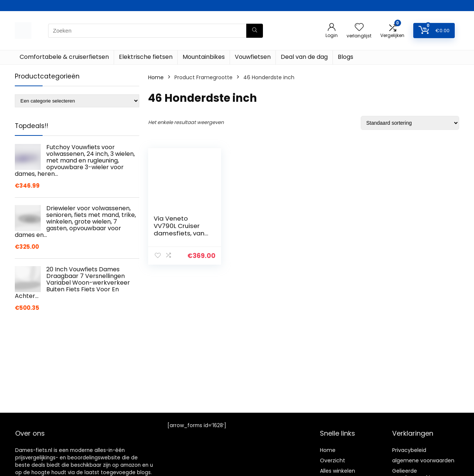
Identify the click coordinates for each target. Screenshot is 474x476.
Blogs (346, 57)
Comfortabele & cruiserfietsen (64, 57)
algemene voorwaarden (423, 460)
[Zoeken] (255, 31)
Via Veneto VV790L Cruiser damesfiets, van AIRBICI (179, 229)
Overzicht (333, 460)
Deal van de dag (304, 57)
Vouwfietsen (253, 57)
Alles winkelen (338, 471)
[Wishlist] (359, 28)
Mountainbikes (204, 57)
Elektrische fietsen (146, 57)
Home (156, 77)
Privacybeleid (409, 450)
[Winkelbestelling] (410, 123)
